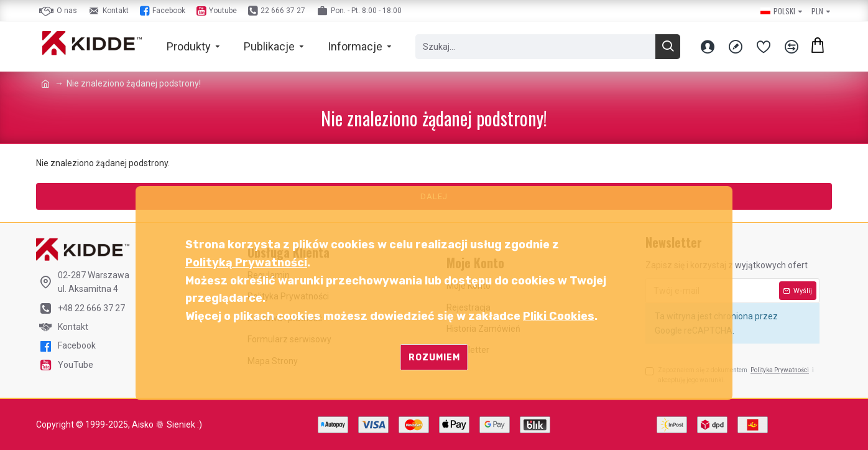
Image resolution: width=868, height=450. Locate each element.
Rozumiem (434, 358)
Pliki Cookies (559, 316)
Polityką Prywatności (246, 263)
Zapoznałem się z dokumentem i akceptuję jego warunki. (730, 374)
